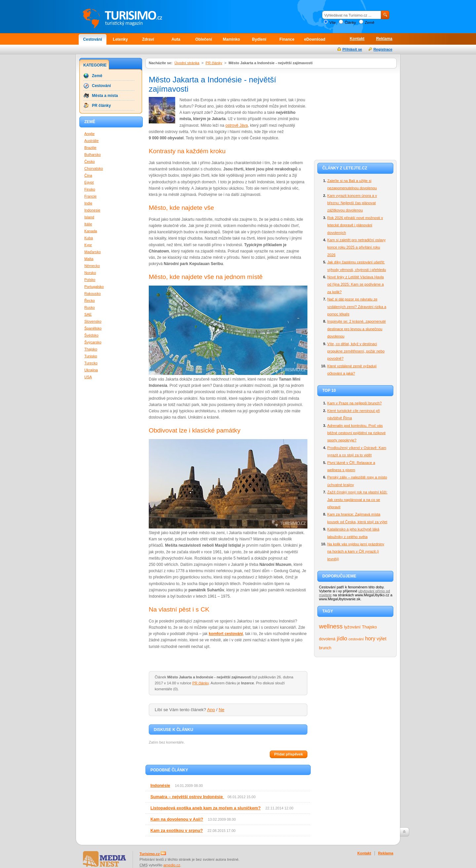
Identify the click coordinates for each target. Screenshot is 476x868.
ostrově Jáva (237, 125)
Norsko (90, 273)
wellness (331, 626)
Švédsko (91, 335)
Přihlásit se (352, 49)
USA (88, 377)
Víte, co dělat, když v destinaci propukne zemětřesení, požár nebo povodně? (356, 351)
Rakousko (93, 294)
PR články (214, 63)
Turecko (91, 363)
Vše (332, 23)
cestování (356, 639)
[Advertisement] (355, 113)
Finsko (90, 189)
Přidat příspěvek (288, 754)
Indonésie (160, 785)
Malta (89, 259)
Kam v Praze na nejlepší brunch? (355, 403)
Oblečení (204, 39)
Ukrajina (91, 370)
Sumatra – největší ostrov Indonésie (187, 797)
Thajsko (369, 627)
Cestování (92, 39)
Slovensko (93, 321)
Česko (90, 161)
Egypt (89, 182)
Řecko (90, 300)
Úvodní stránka (187, 63)
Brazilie (90, 148)
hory (370, 639)
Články (350, 23)
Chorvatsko (94, 168)
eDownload (315, 39)
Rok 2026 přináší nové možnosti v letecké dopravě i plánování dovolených (355, 225)
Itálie (88, 224)
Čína (88, 175)
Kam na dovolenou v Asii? (177, 819)
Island (89, 217)
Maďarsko (93, 252)
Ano (211, 710)
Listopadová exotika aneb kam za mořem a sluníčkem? (206, 808)
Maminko (231, 39)
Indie (88, 203)
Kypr (88, 245)
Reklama (384, 39)
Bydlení (259, 39)
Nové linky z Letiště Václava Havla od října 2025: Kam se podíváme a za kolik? (356, 284)
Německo (92, 266)
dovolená (327, 639)
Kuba (89, 238)
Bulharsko (93, 155)
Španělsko (93, 328)
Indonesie (92, 210)
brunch (325, 648)
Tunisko (91, 356)
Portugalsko (94, 287)
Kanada (91, 231)
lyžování (352, 627)
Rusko (90, 307)
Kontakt (357, 39)
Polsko (90, 280)
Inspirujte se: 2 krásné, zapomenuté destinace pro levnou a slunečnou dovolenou (357, 329)
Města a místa (105, 96)
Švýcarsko (93, 342)
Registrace (383, 49)
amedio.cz (172, 865)
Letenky (120, 39)
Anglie (89, 134)
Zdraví (148, 39)
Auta (176, 39)
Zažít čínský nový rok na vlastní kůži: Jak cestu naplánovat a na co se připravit (357, 500)
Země (370, 23)
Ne (222, 710)
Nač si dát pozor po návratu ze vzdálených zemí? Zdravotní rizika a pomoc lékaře (357, 307)
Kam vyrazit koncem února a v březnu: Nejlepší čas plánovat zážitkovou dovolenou (352, 203)
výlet (381, 639)
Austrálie (92, 141)
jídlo (342, 638)
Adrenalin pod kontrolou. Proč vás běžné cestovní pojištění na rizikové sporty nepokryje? (357, 433)
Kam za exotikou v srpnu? (177, 830)
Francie (90, 196)
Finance (287, 39)
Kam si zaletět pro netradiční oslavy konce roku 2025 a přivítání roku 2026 (357, 247)
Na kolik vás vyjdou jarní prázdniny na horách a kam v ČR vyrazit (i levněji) (356, 551)
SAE (88, 314)
